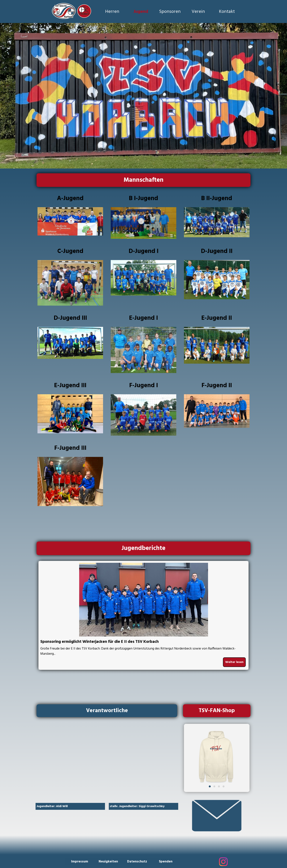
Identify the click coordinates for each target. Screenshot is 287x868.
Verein (198, 12)
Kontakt (227, 12)
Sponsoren (170, 12)
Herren (112, 12)
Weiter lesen (234, 662)
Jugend (141, 12)
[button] (210, 786)
